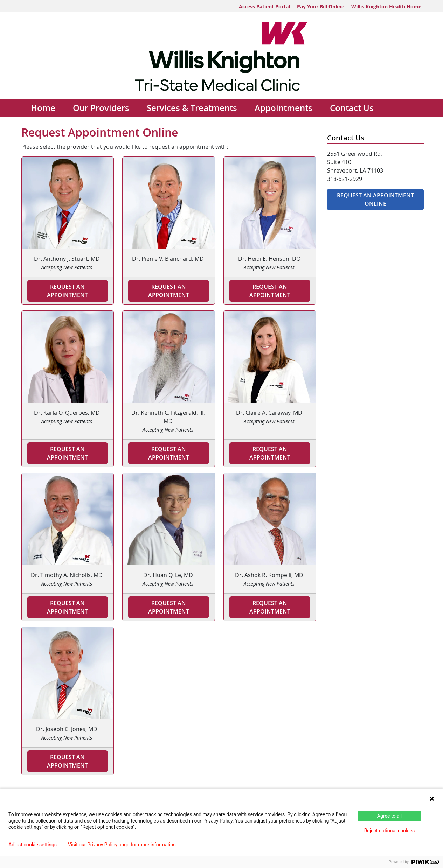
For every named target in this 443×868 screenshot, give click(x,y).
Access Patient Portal (264, 6)
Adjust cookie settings (33, 845)
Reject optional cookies (390, 831)
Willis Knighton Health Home (386, 6)
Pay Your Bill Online (321, 6)
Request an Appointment (67, 291)
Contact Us (352, 108)
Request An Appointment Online (375, 199)
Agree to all (389, 816)
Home (43, 108)
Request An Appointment (270, 291)
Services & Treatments (192, 108)
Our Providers (101, 108)
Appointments (283, 108)
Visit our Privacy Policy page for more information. (123, 845)
